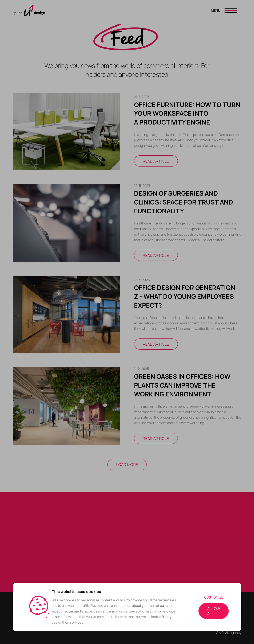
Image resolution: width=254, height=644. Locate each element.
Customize (214, 597)
